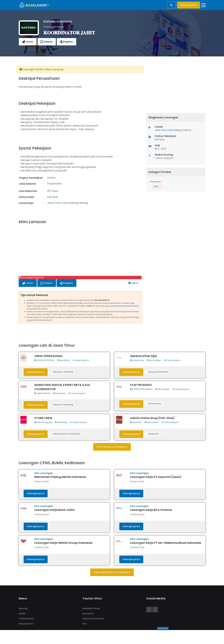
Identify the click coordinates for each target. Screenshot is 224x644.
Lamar (28, 42)
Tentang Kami (26, 619)
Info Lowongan (44, 473)
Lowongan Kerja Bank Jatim (55, 510)
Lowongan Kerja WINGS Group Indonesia (63, 543)
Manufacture (155, 404)
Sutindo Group (137, 360)
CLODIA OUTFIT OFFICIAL (44, 360)
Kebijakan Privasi (91, 608)
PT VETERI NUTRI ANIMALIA (141, 389)
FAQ (85, 624)
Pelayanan (156, 182)
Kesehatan (154, 434)
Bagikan (66, 42)
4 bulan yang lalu (81, 360)
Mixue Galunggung (43, 422)
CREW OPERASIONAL (49, 356)
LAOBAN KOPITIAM (42, 393)
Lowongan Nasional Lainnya (112, 572)
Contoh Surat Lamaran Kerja (124, 306)
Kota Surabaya (154, 360)
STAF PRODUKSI (141, 385)
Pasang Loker (189, 5)
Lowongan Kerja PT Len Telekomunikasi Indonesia (166, 543)
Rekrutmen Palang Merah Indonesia (60, 477)
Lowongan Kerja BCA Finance (151, 510)
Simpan (47, 42)
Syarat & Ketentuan (93, 619)
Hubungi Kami (26, 624)
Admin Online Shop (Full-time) (152, 418)
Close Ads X (163, 628)
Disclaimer (88, 614)
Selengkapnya (36, 372)
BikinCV (92, 306)
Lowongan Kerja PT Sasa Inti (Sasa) (156, 477)
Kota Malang (175, 130)
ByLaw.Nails (136, 422)
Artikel (22, 614)
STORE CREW (43, 418)
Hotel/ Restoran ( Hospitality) (66, 434)
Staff (156, 187)
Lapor (133, 283)
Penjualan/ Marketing (63, 372)
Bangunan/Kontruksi (159, 372)
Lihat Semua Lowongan (112, 447)
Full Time (52, 197)
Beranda (23, 608)
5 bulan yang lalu (172, 360)
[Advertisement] (80, 250)
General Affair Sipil (143, 356)
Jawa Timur (161, 130)
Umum (51, 178)
